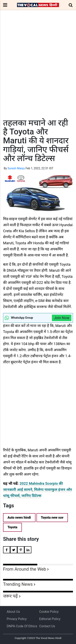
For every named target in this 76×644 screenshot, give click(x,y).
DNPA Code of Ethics (22, 626)
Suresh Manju (16, 168)
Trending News (18, 584)
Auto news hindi (19, 518)
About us (13, 612)
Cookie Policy (49, 612)
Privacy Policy (17, 619)
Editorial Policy (50, 619)
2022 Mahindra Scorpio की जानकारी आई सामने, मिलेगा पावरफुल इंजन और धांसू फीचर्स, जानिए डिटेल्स (37, 490)
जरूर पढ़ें (10, 596)
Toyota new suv (52, 518)
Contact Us (47, 626)
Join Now (62, 318)
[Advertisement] (38, 72)
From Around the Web (25, 569)
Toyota (12, 527)
